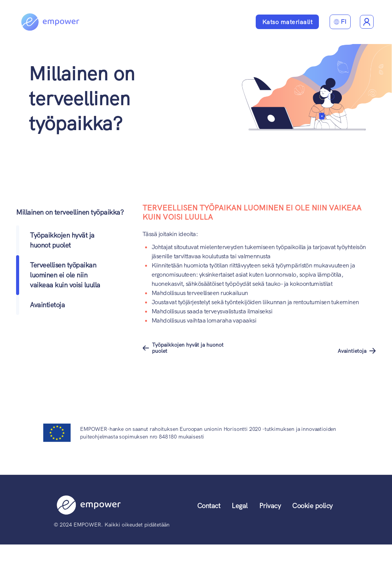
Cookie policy (312, 506)
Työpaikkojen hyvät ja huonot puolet (188, 348)
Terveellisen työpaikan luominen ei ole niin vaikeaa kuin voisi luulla (65, 275)
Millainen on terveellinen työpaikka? (82, 99)
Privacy (270, 506)
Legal (240, 506)
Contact (209, 506)
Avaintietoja (47, 305)
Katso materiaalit (287, 22)
